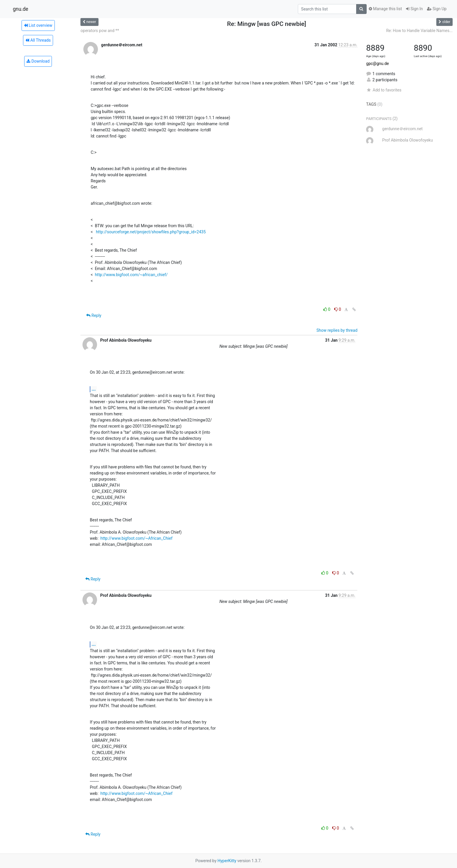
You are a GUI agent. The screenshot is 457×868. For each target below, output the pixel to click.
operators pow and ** (100, 31)
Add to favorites (384, 90)
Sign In (414, 9)
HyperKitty (227, 861)
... (94, 389)
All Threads (38, 40)
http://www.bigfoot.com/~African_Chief (136, 538)
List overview (38, 25)
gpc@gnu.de (377, 63)
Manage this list (385, 9)
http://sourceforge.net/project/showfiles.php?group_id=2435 (151, 232)
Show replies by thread (337, 330)
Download (38, 61)
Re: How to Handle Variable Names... (419, 31)
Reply (94, 315)
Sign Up (437, 9)
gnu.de (21, 9)
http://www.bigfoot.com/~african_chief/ (131, 275)
